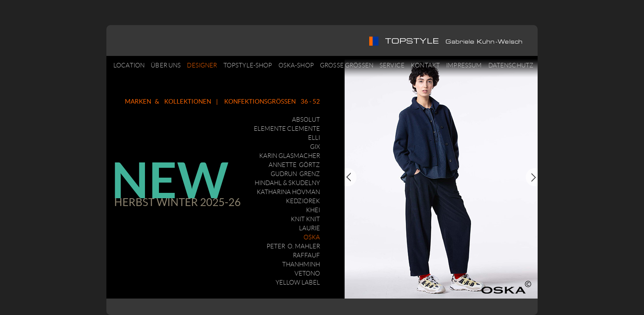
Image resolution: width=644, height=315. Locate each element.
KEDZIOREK (303, 201)
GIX (315, 147)
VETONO (307, 273)
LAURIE (309, 228)
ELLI (314, 138)
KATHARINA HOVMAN (288, 192)
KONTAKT (425, 65)
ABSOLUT (306, 120)
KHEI (313, 210)
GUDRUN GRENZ (295, 174)
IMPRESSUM (464, 65)
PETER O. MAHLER (293, 246)
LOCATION (129, 65)
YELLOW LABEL (298, 283)
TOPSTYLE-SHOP (248, 65)
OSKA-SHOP (296, 65)
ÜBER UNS (166, 65)
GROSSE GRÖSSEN (347, 65)
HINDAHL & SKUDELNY (287, 183)
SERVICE (392, 65)
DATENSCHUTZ (511, 65)
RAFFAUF (306, 255)
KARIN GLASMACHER (290, 156)
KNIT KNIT (305, 219)
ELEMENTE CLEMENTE (287, 129)
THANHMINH (301, 264)
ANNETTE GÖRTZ (294, 165)
